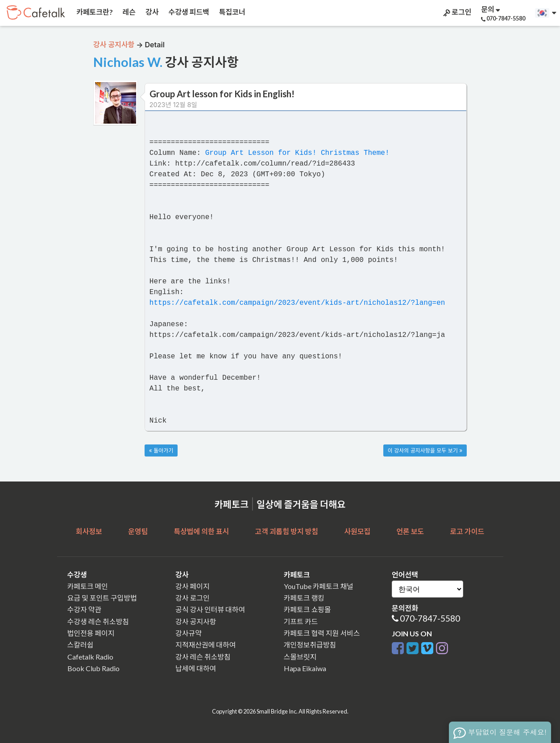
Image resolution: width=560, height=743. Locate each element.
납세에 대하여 (196, 668)
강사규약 (189, 633)
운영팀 (138, 531)
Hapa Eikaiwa (305, 668)
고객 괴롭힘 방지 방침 (286, 531)
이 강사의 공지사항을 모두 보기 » (425, 450)
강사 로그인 (193, 598)
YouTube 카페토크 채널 (319, 586)
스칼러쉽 (81, 645)
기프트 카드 (301, 621)
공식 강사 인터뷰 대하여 (210, 609)
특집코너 (232, 12)
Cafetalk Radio (90, 657)
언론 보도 (410, 531)
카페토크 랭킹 (304, 598)
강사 (151, 12)
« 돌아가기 (161, 450)
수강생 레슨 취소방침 (98, 621)
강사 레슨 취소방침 (203, 657)
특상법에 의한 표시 (201, 531)
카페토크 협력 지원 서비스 (322, 633)
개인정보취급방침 (310, 645)
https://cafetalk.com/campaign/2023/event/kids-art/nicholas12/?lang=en (297, 303)
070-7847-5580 (430, 618)
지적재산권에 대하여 (205, 645)
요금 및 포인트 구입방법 (102, 598)
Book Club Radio (93, 668)
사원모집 (357, 531)
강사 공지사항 (196, 621)
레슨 (129, 12)
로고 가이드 (467, 531)
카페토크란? (94, 12)
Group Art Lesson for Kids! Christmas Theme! (297, 153)
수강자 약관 (85, 609)
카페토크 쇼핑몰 (307, 609)
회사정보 (89, 531)
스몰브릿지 (300, 657)
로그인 (456, 12)
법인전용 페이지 (91, 633)
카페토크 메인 (88, 586)
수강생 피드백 (188, 12)
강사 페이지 (193, 586)
